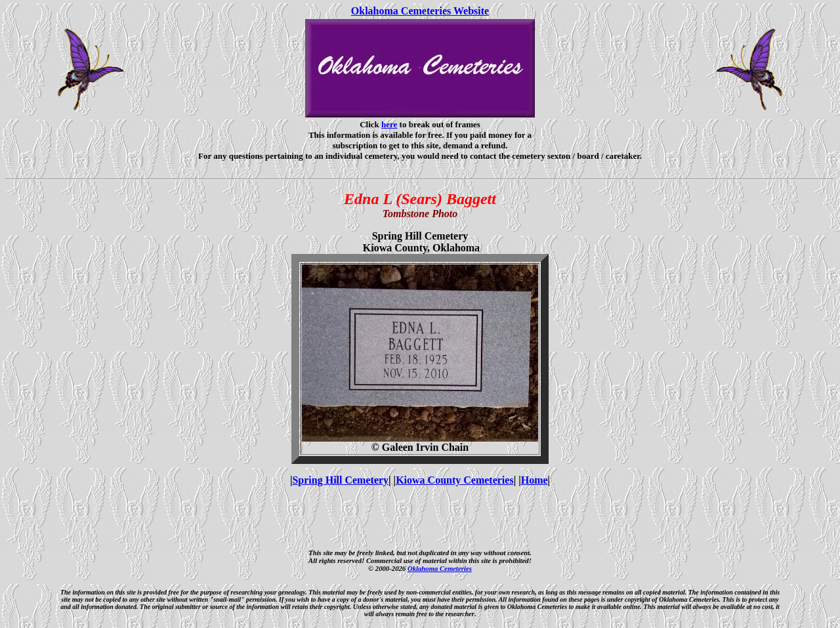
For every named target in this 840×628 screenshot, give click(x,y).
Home (535, 480)
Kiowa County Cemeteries (455, 480)
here (389, 124)
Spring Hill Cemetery (340, 480)
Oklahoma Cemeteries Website (420, 11)
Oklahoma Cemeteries (440, 568)
